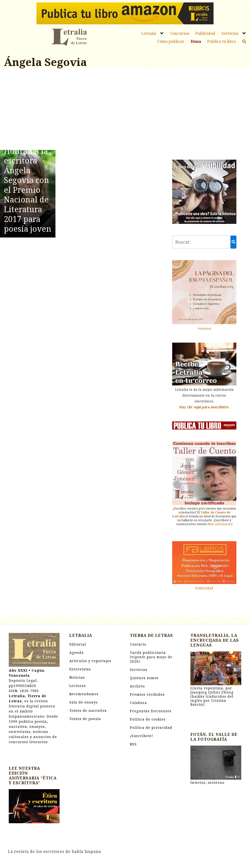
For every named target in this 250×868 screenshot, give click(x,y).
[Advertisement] (83, 110)
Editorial (78, 644)
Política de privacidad (151, 727)
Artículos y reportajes (90, 661)
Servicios (230, 33)
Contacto (138, 644)
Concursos (180, 33)
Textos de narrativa (88, 710)
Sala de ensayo (84, 702)
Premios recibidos (147, 694)
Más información (220, 524)
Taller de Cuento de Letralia (201, 514)
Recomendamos (84, 694)
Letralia (149, 33)
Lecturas (78, 686)
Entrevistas (80, 669)
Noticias (77, 677)
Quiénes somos (144, 678)
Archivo (137, 686)
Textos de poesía (85, 719)
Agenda (76, 653)
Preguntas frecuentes (151, 711)
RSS (133, 744)
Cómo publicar (171, 41)
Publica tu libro (222, 41)
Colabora (138, 703)
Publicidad (205, 33)
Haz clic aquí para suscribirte (204, 407)
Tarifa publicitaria (151, 657)
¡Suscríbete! (142, 736)
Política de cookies (148, 719)
